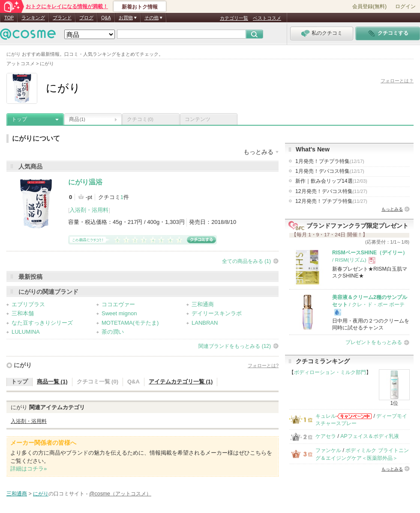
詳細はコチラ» (28, 469)
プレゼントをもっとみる (374, 342)
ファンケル (328, 450)
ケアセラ (326, 436)
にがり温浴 (85, 182)
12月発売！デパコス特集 (331, 191)
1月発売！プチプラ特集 (330, 161)
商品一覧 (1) (52, 382)
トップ (19, 119)
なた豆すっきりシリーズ (42, 323)
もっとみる (392, 209)
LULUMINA (26, 332)
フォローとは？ (397, 81)
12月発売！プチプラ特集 (331, 201)
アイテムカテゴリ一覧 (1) (181, 382)
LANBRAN (205, 323)
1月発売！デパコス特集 (330, 171)
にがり (23, 365)
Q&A (106, 18)
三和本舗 (23, 313)
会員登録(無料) (369, 6)
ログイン (405, 6)
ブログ (86, 18)
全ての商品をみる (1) (246, 261)
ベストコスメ (267, 18)
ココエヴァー (118, 304)
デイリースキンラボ (217, 313)
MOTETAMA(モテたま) (130, 323)
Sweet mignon (119, 313)
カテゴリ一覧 (234, 18)
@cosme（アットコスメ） (120, 494)
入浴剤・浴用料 (89, 210)
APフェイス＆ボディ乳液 (369, 436)
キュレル (326, 416)
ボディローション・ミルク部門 (330, 372)
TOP (9, 18)
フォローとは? (263, 365)
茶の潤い (113, 332)
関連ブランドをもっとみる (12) (235, 346)
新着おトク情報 (140, 7)
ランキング (33, 18)
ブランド (62, 18)
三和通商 (203, 304)
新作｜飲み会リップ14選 (331, 181)
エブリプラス (28, 304)
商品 (77, 119)
